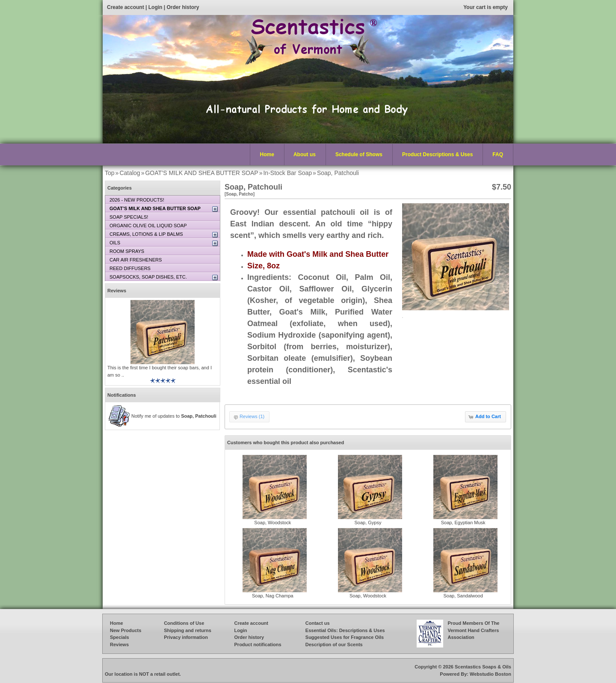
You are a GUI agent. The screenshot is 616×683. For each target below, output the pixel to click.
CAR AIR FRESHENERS (136, 260)
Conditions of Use (184, 623)
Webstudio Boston (490, 674)
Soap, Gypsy (368, 523)
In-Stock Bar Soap (287, 173)
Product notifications (258, 644)
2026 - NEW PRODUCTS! (137, 200)
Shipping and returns (188, 630)
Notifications (122, 395)
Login (155, 7)
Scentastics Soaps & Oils (483, 667)
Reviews (117, 291)
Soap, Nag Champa (273, 596)
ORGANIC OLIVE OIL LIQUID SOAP (148, 226)
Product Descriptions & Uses (435, 155)
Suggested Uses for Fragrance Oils (345, 637)
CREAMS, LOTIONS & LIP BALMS (146, 234)
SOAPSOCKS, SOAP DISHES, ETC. (148, 277)
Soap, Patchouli (338, 173)
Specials (120, 637)
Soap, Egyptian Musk (463, 523)
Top (110, 173)
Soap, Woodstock (272, 523)
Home (267, 154)
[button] (486, 417)
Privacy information (186, 637)
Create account (126, 7)
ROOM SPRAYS (127, 251)
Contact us (318, 623)
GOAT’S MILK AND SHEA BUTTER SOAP (201, 173)
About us (305, 154)
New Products (126, 630)
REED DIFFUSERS (130, 268)
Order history (183, 7)
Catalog (130, 173)
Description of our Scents (334, 644)
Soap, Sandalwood (463, 596)
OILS (115, 243)
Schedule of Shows (359, 154)
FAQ (498, 154)
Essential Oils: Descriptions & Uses (345, 630)
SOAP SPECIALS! (129, 217)
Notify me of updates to (174, 416)
